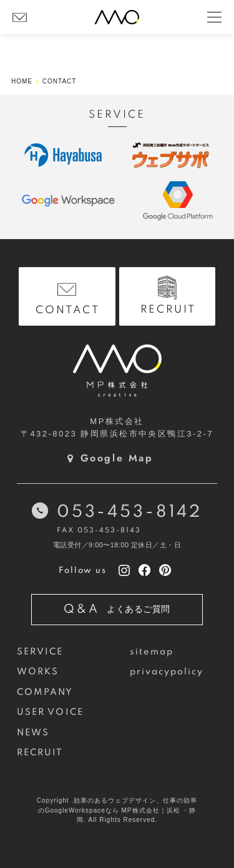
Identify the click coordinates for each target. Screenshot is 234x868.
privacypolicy (167, 672)
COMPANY (45, 692)
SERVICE (40, 652)
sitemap (152, 652)
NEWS (33, 733)
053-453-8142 (129, 512)
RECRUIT (40, 753)
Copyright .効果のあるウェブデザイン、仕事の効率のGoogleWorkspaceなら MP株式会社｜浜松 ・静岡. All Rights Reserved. (117, 810)
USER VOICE (50, 712)
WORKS (38, 672)
